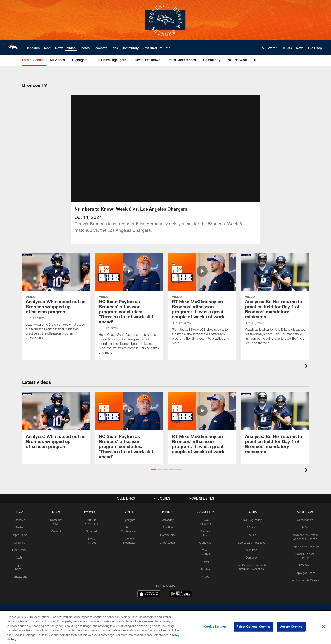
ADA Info (251, 550)
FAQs (305, 527)
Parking (252, 535)
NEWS (56, 512)
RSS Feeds (305, 565)
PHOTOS (168, 512)
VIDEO (129, 512)
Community (168, 535)
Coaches (19, 542)
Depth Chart (19, 535)
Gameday (168, 520)
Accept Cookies (291, 627)
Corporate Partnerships (305, 546)
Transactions (19, 576)
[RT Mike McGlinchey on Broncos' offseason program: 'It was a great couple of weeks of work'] (202, 302)
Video (206, 576)
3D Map (252, 527)
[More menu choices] (168, 48)
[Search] (264, 47)
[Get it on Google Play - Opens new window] (181, 596)
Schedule (19, 520)
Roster (19, 527)
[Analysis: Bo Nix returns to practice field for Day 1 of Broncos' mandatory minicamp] (275, 302)
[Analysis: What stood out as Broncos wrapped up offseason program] (56, 299)
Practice (168, 527)
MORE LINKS (305, 512)
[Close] (324, 627)
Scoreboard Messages (251, 542)
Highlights (129, 520)
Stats (19, 557)
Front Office (19, 550)
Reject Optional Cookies (253, 627)
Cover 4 (56, 531)
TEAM (19, 512)
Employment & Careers (305, 580)
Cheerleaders (168, 542)
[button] (153, 470)
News (206, 562)
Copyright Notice (305, 573)
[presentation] (307, 366)
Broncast (91, 531)
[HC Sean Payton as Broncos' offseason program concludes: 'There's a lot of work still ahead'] (129, 307)
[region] (165, 627)
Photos (206, 569)
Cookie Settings (215, 627)
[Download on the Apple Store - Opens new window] (149, 594)
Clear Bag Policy (251, 520)
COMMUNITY (206, 512)
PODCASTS (91, 512)
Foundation (206, 542)
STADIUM (251, 512)
